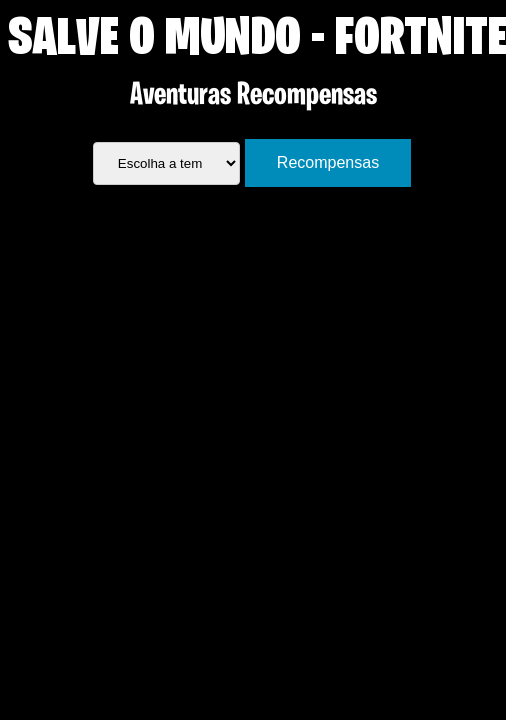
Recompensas (328, 162)
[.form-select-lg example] (166, 163)
